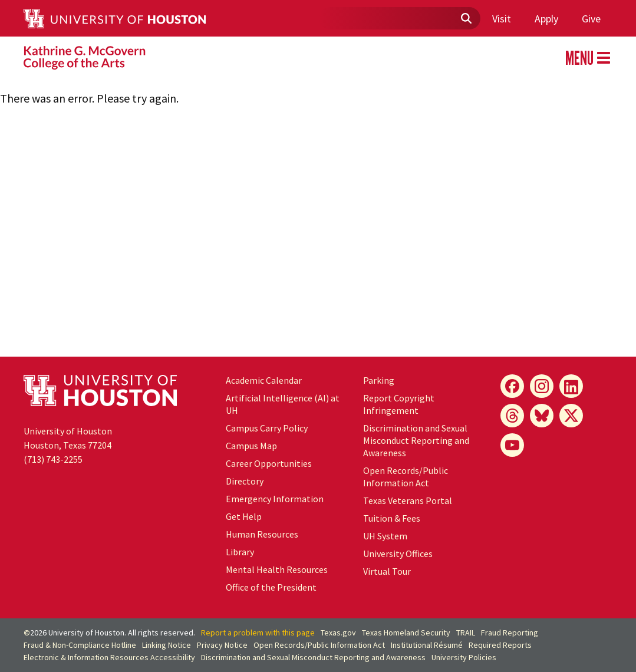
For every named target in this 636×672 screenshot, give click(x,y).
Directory (245, 481)
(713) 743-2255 (53, 459)
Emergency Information (275, 499)
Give (591, 19)
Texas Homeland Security (406, 633)
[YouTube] (512, 445)
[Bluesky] (542, 416)
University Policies (464, 657)
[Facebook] (512, 386)
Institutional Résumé (427, 645)
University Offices (398, 554)
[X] (571, 416)
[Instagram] (542, 386)
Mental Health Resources (277, 569)
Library (240, 552)
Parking (379, 380)
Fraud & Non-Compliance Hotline (80, 645)
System (385, 536)
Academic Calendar (264, 380)
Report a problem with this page (258, 633)
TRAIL (466, 633)
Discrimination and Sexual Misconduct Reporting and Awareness (416, 440)
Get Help (244, 516)
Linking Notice (167, 645)
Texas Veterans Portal (408, 500)
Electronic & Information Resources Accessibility (109, 657)
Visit (502, 19)
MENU (588, 58)
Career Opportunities (269, 463)
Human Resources (262, 534)
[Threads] (512, 416)
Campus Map (251, 446)
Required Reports (500, 645)
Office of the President (271, 587)
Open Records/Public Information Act (406, 477)
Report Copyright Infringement (399, 404)
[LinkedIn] (571, 386)
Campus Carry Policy (267, 428)
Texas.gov (338, 633)
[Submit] (466, 19)
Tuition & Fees (392, 518)
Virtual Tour (387, 571)
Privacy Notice (222, 645)
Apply (546, 19)
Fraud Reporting (510, 633)
